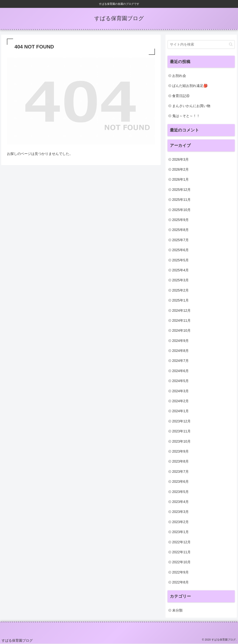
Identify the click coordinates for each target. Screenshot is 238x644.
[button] (231, 44)
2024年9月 (180, 341)
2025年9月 (180, 220)
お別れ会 (179, 76)
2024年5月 (180, 381)
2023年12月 (181, 421)
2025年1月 (180, 300)
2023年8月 (180, 461)
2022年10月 (181, 562)
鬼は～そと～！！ (186, 116)
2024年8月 (180, 351)
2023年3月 (180, 512)
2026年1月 (180, 179)
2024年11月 (181, 321)
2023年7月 (180, 472)
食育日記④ (181, 96)
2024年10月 (181, 331)
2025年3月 (180, 280)
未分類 (177, 610)
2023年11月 (181, 431)
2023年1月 (180, 532)
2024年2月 (180, 401)
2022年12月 (181, 542)
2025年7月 (180, 240)
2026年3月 (180, 160)
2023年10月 (181, 441)
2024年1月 (180, 411)
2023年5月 (180, 492)
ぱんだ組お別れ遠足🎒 (190, 86)
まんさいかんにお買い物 (191, 106)
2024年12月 (181, 311)
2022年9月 (180, 572)
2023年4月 (180, 502)
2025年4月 (180, 270)
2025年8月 (180, 230)
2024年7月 (180, 361)
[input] (201, 44)
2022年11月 (181, 552)
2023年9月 (180, 451)
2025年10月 (181, 210)
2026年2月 (180, 170)
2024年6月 (180, 371)
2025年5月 (180, 260)
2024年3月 (180, 391)
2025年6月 (180, 250)
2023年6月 (180, 482)
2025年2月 (180, 290)
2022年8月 (180, 582)
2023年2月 (180, 522)
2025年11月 (181, 200)
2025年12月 (181, 190)
